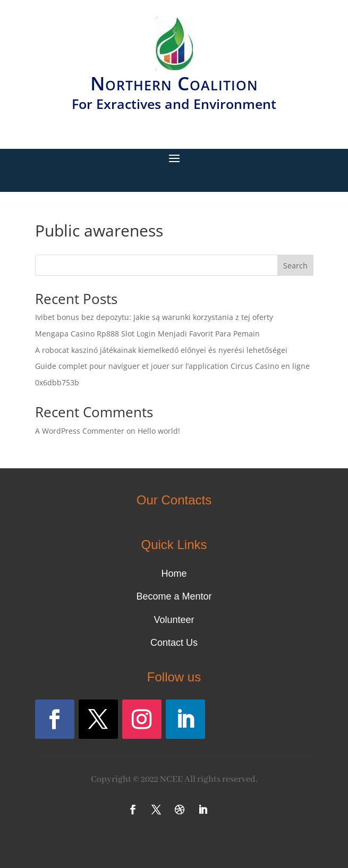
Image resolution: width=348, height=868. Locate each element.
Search (295, 266)
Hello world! (159, 431)
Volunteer (174, 620)
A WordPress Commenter (80, 431)
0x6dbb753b (57, 382)
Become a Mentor (174, 596)
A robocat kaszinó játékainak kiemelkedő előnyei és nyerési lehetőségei (161, 350)
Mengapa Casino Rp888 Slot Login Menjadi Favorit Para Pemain (147, 334)
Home (174, 574)
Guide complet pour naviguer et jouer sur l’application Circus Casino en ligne (172, 366)
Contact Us (174, 643)
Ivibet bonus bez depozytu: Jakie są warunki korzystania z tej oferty (154, 317)
